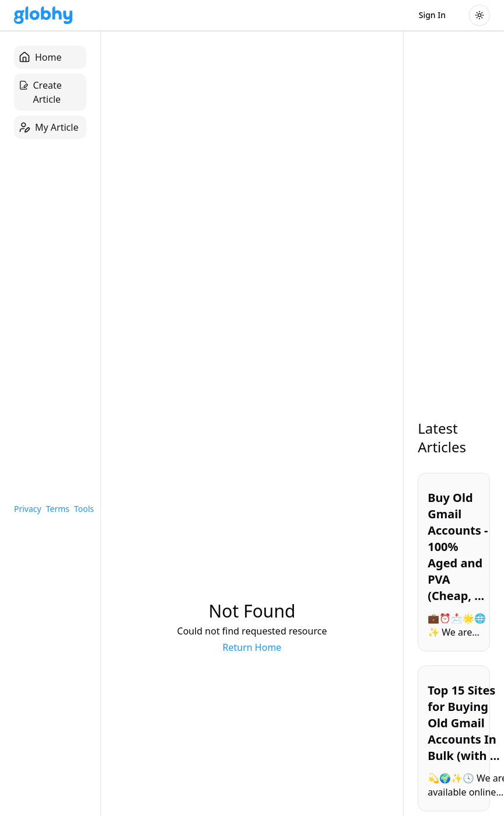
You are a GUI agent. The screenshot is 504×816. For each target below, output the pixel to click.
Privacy (28, 509)
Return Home (252, 647)
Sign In (432, 15)
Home (40, 57)
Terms (58, 509)
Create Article (40, 92)
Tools (84, 509)
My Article (48, 127)
